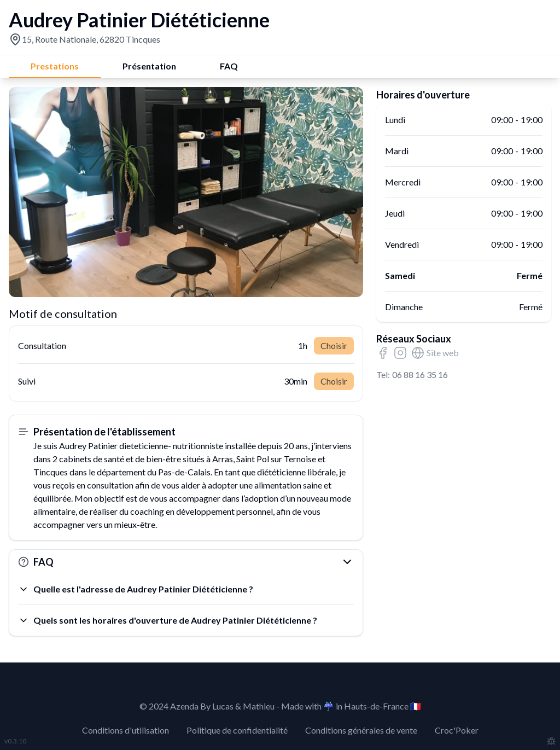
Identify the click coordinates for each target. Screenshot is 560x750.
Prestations (55, 66)
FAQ (229, 66)
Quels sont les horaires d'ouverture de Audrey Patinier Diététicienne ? (168, 620)
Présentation (149, 66)
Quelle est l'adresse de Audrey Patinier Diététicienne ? (136, 589)
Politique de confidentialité (237, 730)
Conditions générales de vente (361, 730)
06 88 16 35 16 (420, 374)
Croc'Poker (457, 730)
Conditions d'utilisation (126, 730)
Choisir (334, 345)
